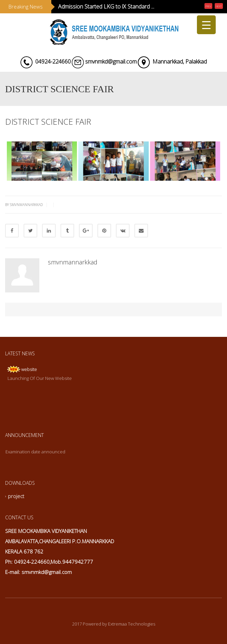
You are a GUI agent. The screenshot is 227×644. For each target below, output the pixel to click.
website (29, 369)
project (16, 496)
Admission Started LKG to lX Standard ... (106, 6)
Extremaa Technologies (132, 624)
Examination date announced (35, 452)
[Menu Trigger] (206, 25)
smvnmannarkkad (73, 262)
